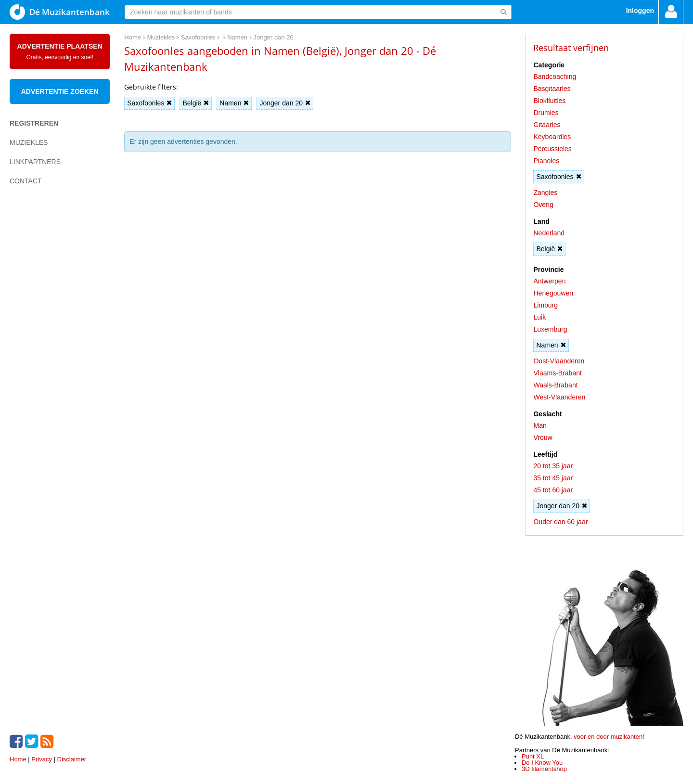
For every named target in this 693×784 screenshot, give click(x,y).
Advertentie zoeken (60, 91)
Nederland (549, 233)
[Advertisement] (48, 359)
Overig (543, 205)
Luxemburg (550, 329)
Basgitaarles (552, 89)
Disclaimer (72, 759)
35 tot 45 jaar (553, 478)
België (196, 103)
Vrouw (543, 437)
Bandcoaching (555, 77)
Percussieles (552, 149)
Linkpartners (35, 162)
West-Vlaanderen (559, 397)
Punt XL (533, 756)
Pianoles (546, 161)
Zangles (545, 193)
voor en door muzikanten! (609, 737)
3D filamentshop (544, 769)
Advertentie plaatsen (60, 51)
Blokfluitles (549, 101)
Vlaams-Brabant (557, 373)
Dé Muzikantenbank (60, 12)
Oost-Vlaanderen (559, 361)
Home (18, 759)
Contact (26, 181)
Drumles (546, 113)
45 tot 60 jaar (553, 490)
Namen (234, 103)
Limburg (545, 305)
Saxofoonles (149, 103)
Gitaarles (547, 125)
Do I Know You (542, 763)
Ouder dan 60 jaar (560, 522)
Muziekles (29, 142)
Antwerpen (549, 281)
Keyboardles (552, 137)
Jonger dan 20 (285, 103)
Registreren (34, 123)
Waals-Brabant (555, 385)
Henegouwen (553, 293)
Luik (539, 317)
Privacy (42, 759)
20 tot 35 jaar (553, 466)
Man (540, 425)
